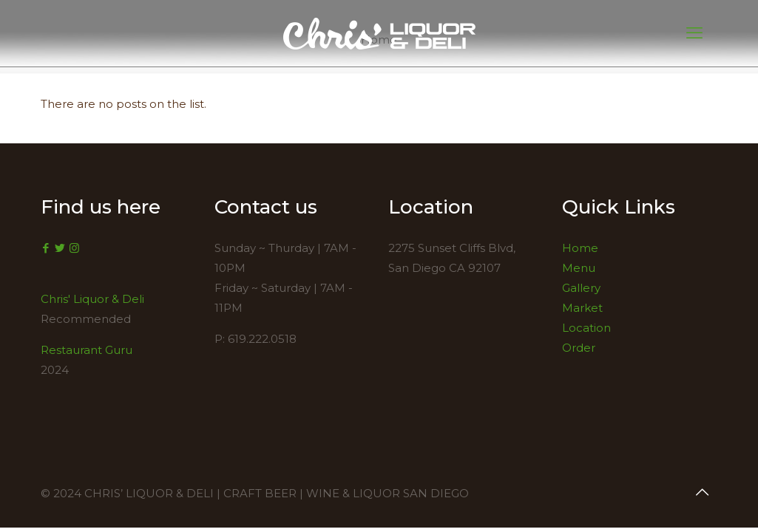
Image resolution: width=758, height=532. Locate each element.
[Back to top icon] (703, 492)
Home (580, 248)
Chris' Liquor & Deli (92, 299)
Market (582, 308)
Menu (579, 268)
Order (579, 348)
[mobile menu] (694, 33)
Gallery (581, 288)
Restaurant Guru (87, 350)
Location (586, 328)
